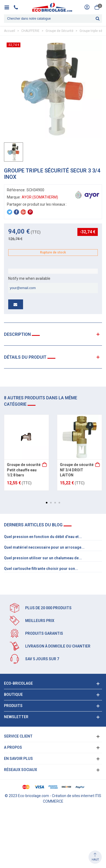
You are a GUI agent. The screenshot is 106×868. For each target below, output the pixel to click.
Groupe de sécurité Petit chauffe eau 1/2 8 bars (24, 470)
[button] (47, 503)
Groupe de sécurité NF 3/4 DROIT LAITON (77, 470)
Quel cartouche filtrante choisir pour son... (41, 569)
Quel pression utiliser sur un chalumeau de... (43, 558)
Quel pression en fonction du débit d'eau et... (43, 537)
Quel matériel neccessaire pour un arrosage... (44, 547)
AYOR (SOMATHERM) (40, 197)
